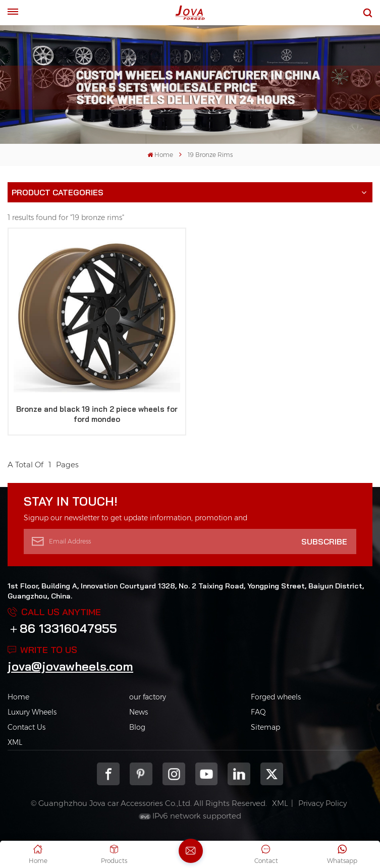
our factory (148, 697)
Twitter (272, 774)
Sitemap (265, 727)
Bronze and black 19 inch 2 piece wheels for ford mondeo (97, 414)
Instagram (174, 774)
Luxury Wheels (32, 712)
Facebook (108, 774)
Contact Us (26, 727)
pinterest (141, 774)
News (139, 712)
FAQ (258, 712)
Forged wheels (276, 697)
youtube (207, 774)
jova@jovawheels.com (70, 666)
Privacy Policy (322, 803)
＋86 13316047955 (62, 628)
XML (15, 742)
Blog (137, 727)
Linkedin (239, 774)
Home (160, 155)
